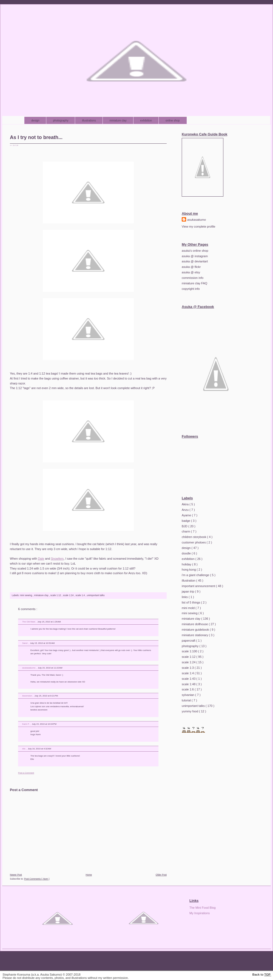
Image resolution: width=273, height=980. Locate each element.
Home (89, 875)
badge (186, 521)
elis (24, 749)
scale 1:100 (190, 651)
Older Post (161, 875)
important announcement (199, 586)
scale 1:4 (81, 595)
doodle (187, 553)
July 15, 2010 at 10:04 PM (44, 724)
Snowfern (57, 559)
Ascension (27, 696)
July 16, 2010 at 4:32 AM (39, 749)
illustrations (89, 121)
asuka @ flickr (191, 267)
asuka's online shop (195, 251)
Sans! (25, 643)
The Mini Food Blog (203, 908)
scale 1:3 (188, 668)
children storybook (194, 537)
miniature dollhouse (195, 624)
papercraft (189, 641)
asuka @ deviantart (195, 261)
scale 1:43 (189, 679)
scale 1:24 (69, 595)
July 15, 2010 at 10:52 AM (42, 643)
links (185, 597)
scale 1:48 (189, 684)
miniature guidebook (196, 630)
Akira (186, 504)
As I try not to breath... (36, 137)
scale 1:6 (188, 689)
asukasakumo (29, 668)
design (36, 121)
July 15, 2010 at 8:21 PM (46, 696)
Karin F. (26, 724)
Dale (41, 559)
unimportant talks (96, 595)
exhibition (147, 121)
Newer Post (16, 875)
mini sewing (26, 595)
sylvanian (188, 695)
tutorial (187, 700)
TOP (268, 975)
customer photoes (194, 542)
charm (186, 531)
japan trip (188, 591)
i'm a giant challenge (196, 575)
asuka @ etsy (191, 272)
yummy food (190, 711)
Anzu (186, 510)
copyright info (191, 289)
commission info (193, 278)
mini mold (189, 608)
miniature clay (119, 121)
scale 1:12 (56, 595)
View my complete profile (198, 226)
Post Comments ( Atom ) (37, 879)
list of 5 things (191, 602)
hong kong (189, 570)
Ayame (187, 515)
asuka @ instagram (195, 256)
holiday (187, 564)
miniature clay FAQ (194, 283)
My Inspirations (200, 913)
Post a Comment (26, 773)
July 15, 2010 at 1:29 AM (49, 622)
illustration (189, 580)
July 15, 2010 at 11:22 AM (50, 668)
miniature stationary (195, 635)
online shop (173, 121)
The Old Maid (29, 622)
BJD (185, 526)
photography (61, 121)
